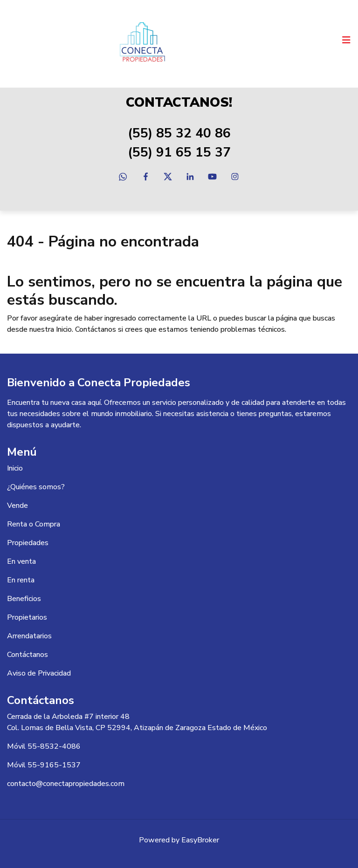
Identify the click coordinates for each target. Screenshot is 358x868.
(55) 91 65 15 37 (179, 152)
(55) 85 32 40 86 (179, 133)
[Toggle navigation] (346, 40)
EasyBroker (200, 840)
